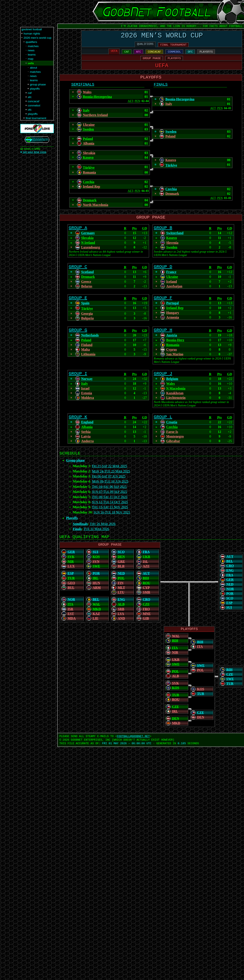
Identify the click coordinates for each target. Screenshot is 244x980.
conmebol (34, 105)
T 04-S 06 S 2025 (109, 502)
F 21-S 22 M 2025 (109, 481)
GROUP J (163, 386)
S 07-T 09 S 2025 (110, 507)
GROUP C (78, 276)
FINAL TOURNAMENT (173, 47)
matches (33, 46)
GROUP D (163, 276)
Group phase (75, 475)
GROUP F (163, 308)
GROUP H (163, 342)
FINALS (161, 91)
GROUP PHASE (152, 62)
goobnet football (32, 29)
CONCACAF (154, 54)
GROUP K (78, 431)
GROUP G (78, 342)
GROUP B (163, 236)
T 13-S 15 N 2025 (110, 522)
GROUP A (78, 236)
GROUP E (78, 308)
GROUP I (78, 386)
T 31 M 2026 (96, 544)
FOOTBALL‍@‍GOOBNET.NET (133, 754)
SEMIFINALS (83, 91)
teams (32, 55)
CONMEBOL (174, 54)
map (31, 59)
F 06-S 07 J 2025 (109, 491)
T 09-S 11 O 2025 (110, 512)
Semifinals (80, 539)
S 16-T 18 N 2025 (112, 527)
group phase (38, 84)
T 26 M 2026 (103, 539)
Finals (77, 544)
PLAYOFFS (206, 54)
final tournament (36, 118)
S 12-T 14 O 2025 (110, 517)
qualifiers (31, 42)
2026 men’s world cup (37, 38)
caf (30, 93)
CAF (127, 54)
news (31, 50)
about (33, 68)
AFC (138, 54)
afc (30, 97)
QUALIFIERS (145, 46)
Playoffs (72, 533)
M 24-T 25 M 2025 (111, 486)
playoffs (35, 89)
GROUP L (163, 431)
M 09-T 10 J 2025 (110, 497)
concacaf (33, 101)
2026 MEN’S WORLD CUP (162, 36)
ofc (30, 110)
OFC (190, 54)
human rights (32, 34)
